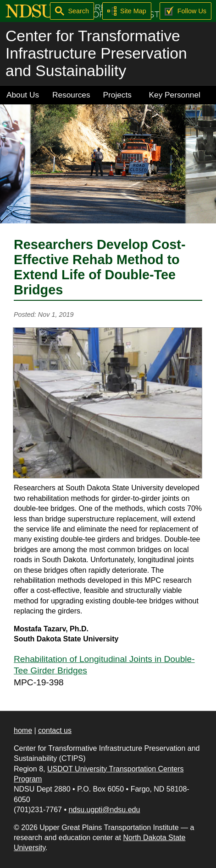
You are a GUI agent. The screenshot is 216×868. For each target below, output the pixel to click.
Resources (71, 95)
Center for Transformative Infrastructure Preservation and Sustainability (96, 53)
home (23, 730)
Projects (117, 95)
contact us (55, 730)
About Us (23, 95)
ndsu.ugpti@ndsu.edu (104, 810)
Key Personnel (175, 95)
